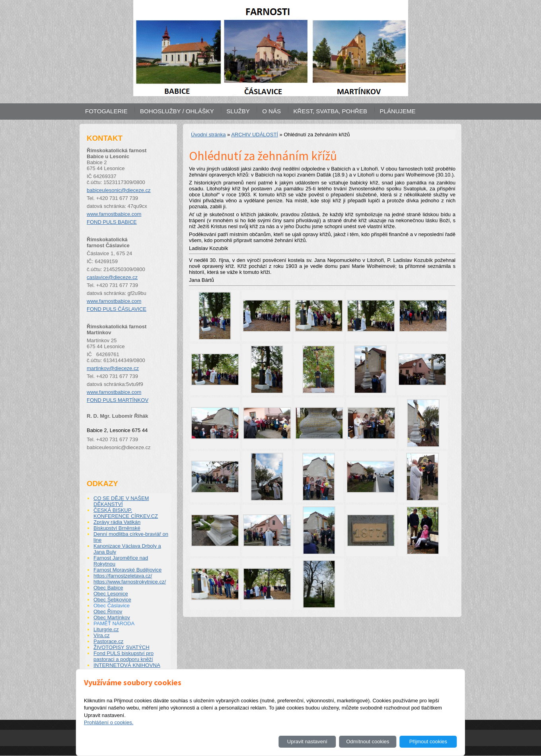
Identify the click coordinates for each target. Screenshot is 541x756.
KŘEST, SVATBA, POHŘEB (330, 111)
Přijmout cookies (428, 741)
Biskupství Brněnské (117, 528)
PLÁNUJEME (398, 111)
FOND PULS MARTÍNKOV (118, 400)
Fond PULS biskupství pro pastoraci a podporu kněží (124, 656)
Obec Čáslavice (112, 606)
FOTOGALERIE (106, 111)
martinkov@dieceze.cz (113, 368)
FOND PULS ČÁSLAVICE (117, 309)
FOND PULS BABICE (112, 222)
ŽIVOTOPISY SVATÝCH (122, 647)
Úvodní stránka (208, 135)
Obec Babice (108, 588)
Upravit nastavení (307, 741)
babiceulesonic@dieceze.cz (119, 190)
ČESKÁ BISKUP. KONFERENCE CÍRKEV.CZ (126, 513)
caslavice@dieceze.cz (112, 277)
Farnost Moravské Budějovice (127, 570)
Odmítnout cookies (368, 741)
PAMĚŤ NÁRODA (114, 623)
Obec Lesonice (111, 594)
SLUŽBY (238, 111)
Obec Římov (108, 612)
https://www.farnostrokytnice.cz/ (130, 582)
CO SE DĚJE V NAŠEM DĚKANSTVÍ (121, 501)
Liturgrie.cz (106, 629)
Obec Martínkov (112, 617)
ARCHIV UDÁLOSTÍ (255, 135)
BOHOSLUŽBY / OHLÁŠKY (177, 111)
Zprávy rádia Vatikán (117, 522)
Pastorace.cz (108, 641)
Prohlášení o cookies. (109, 722)
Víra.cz (101, 635)
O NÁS (271, 111)
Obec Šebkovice (112, 600)
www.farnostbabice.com (114, 214)
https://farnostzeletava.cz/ (123, 576)
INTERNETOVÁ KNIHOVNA (127, 665)
